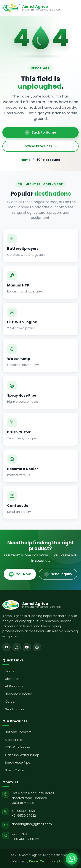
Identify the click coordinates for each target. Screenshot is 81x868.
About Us (12, 679)
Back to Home (40, 132)
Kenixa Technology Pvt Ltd (49, 861)
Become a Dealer (18, 694)
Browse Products (41, 146)
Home (26, 160)
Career (10, 702)
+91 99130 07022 (24, 816)
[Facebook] (6, 647)
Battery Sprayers (18, 732)
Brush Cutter (15, 770)
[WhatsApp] (37, 647)
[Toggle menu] (75, 8)
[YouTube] (27, 647)
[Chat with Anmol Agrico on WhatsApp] (72, 859)
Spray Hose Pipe (18, 763)
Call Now (20, 574)
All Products (14, 686)
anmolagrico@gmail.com (32, 824)
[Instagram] (17, 647)
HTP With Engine (17, 747)
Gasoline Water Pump (22, 755)
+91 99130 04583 (24, 811)
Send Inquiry (58, 574)
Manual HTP (14, 740)
